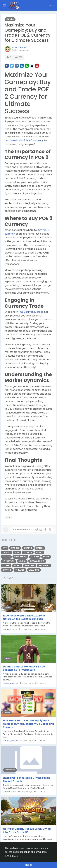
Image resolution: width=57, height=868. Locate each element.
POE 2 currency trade (31, 312)
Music (22, 561)
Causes (15, 548)
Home (46, 557)
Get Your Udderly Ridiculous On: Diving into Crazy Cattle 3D (27, 831)
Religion (30, 566)
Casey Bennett (19, 47)
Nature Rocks (11, 629)
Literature (9, 561)
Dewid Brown (11, 792)
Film (17, 552)
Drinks (6, 552)
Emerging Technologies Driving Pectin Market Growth (26, 780)
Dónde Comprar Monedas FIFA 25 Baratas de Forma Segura (24, 668)
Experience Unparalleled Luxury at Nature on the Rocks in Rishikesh (24, 617)
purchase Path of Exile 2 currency (24, 140)
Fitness (28, 552)
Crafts (28, 548)
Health (35, 557)
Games (10, 19)
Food (39, 552)
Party (17, 566)
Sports (7, 570)
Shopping (44, 566)
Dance (40, 548)
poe (8, 517)
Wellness (34, 570)
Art (5, 548)
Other (6, 566)
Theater (20, 570)
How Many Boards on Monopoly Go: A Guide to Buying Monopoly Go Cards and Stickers (28, 724)
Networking (37, 561)
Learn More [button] (12, 856)
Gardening (20, 557)
